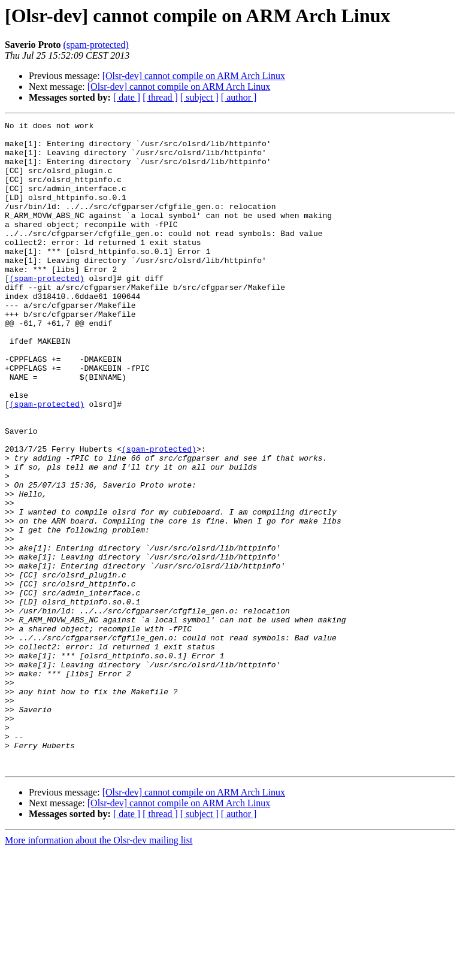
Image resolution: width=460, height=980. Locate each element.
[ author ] (239, 97)
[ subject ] (199, 97)
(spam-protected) (96, 45)
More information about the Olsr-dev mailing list (99, 970)
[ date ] (127, 97)
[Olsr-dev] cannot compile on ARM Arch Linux (194, 76)
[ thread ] (160, 97)
